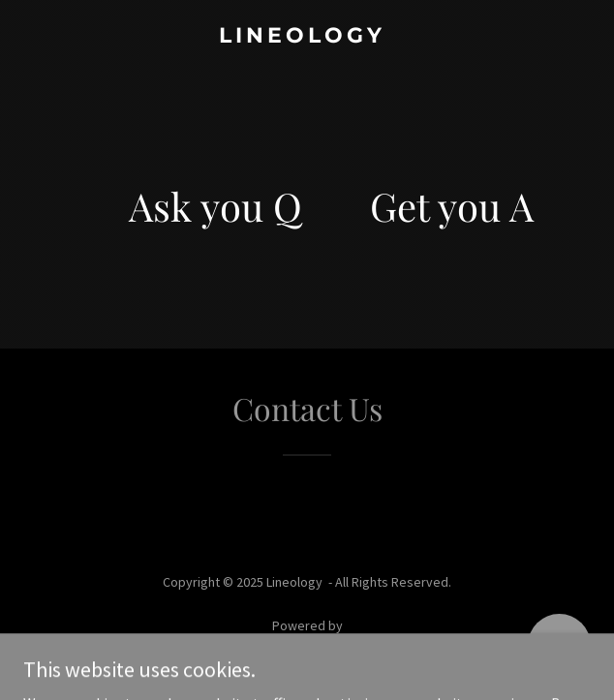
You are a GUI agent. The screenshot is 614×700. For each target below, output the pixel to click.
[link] (307, 37)
